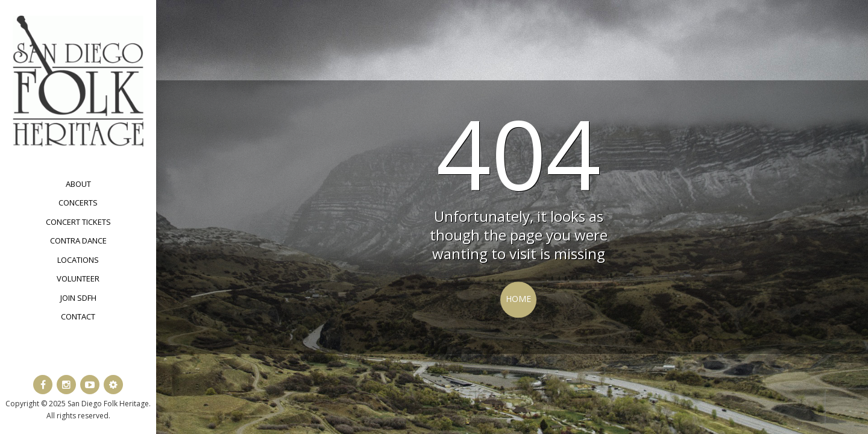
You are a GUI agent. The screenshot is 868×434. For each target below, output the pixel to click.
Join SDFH (78, 298)
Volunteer (78, 278)
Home (518, 299)
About (78, 184)
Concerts (78, 203)
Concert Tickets (78, 222)
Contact (78, 316)
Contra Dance (78, 241)
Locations (78, 260)
